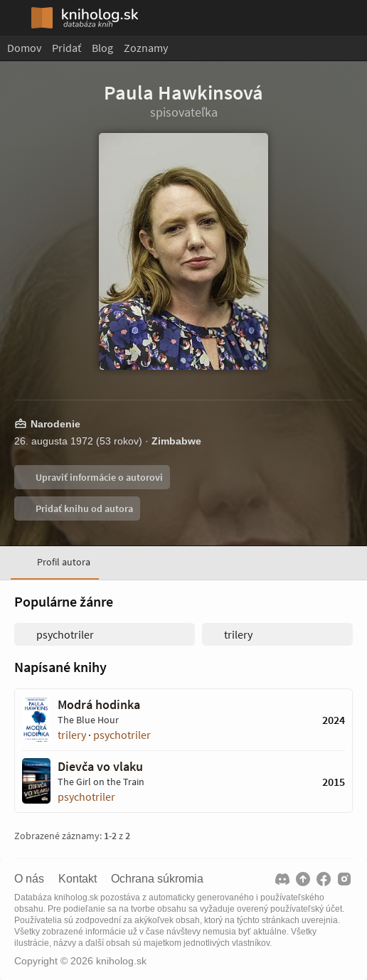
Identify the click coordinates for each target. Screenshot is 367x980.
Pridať (67, 48)
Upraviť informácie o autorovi (98, 477)
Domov (24, 48)
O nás (29, 879)
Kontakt (78, 879)
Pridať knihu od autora (83, 508)
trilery (72, 735)
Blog (102, 48)
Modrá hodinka (99, 705)
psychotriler (122, 735)
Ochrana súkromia (157, 879)
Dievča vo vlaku (100, 767)
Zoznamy (146, 48)
